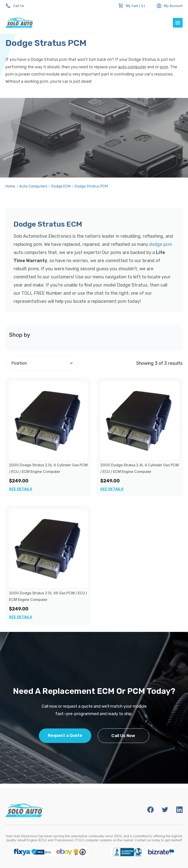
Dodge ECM (61, 186)
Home (10, 186)
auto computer (132, 67)
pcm (164, 67)
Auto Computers (33, 186)
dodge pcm (161, 244)
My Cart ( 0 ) (135, 6)
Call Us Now (123, 736)
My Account (169, 6)
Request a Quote (65, 735)
